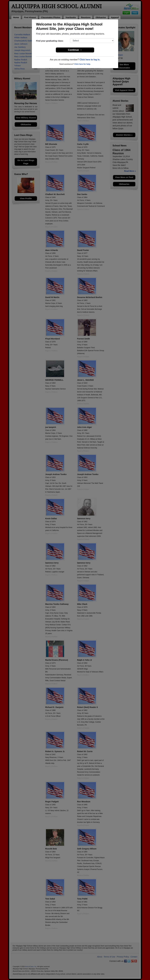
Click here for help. (82, 64)
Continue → (75, 50)
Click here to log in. (90, 60)
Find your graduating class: (50, 41)
